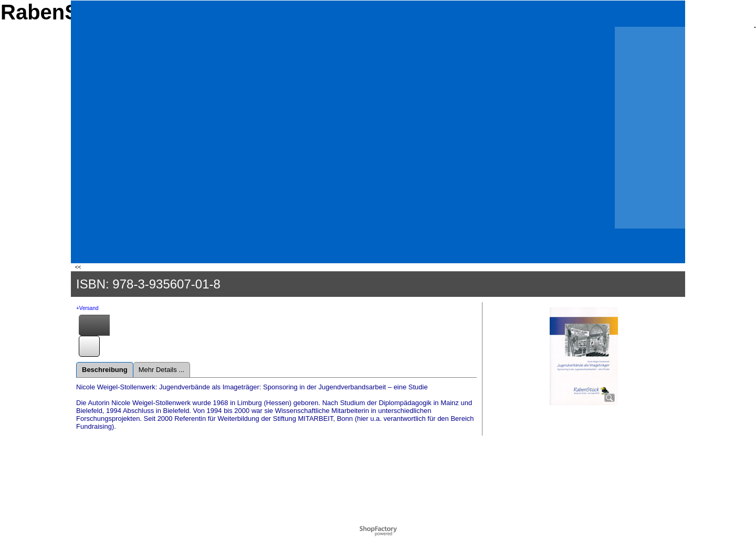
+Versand (87, 308)
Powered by (364, 529)
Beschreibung (105, 370)
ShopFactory (391, 529)
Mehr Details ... (161, 370)
